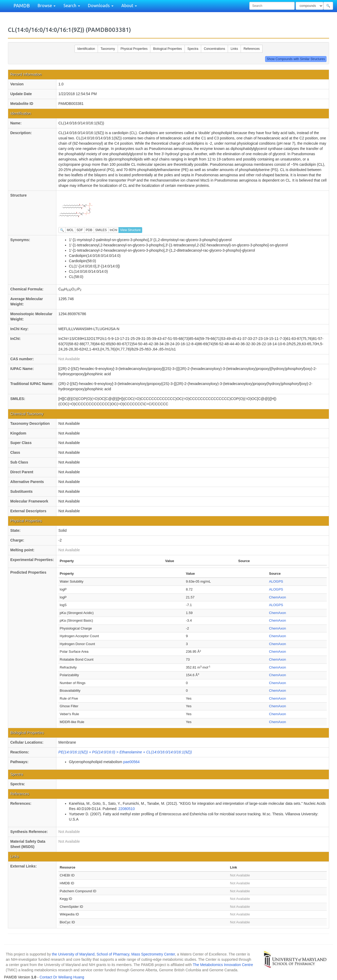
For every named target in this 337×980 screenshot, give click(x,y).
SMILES (101, 230)
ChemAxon (277, 597)
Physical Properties (134, 49)
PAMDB (22, 6)
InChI (114, 230)
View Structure (130, 230)
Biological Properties (167, 49)
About (129, 6)
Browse (47, 6)
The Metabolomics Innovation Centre (223, 965)
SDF (80, 230)
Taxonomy (108, 49)
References (252, 49)
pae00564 (131, 762)
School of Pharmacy (113, 954)
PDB (89, 230)
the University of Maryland (73, 954)
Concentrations (214, 49)
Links (234, 49)
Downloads (101, 6)
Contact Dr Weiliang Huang (62, 977)
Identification (86, 49)
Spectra (193, 49)
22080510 (126, 809)
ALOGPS (276, 581)
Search (72, 6)
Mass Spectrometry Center (153, 954)
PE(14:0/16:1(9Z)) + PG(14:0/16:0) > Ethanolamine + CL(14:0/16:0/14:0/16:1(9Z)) (125, 752)
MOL (70, 230)
